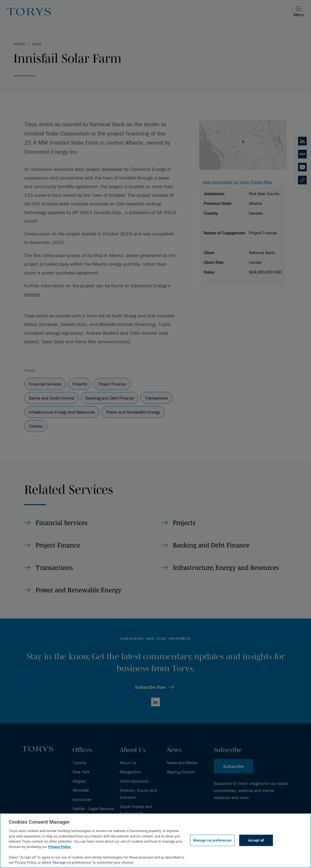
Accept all (256, 840)
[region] (155, 841)
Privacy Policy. (60, 847)
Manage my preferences (212, 840)
